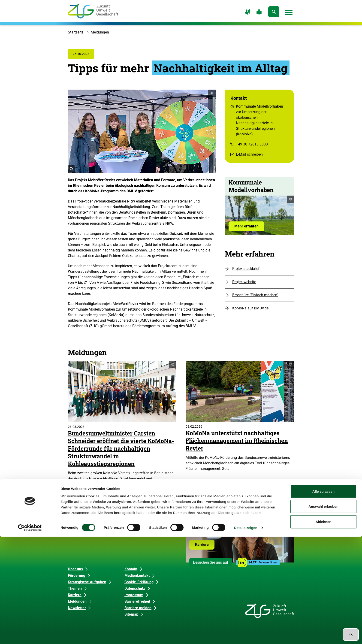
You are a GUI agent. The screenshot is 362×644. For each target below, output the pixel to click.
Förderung (77, 576)
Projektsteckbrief (246, 269)
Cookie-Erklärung (139, 582)
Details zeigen (246, 635)
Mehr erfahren (249, 227)
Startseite (76, 32)
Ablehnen (323, 629)
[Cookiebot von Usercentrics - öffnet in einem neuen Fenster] (30, 635)
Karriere (205, 546)
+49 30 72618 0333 (252, 144)
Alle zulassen (323, 599)
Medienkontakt (137, 576)
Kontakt (131, 569)
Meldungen (100, 32)
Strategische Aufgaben (87, 582)
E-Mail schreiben (249, 154)
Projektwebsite (244, 282)
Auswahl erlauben (323, 614)
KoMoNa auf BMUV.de (250, 308)
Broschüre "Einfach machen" (255, 295)
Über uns (75, 569)
